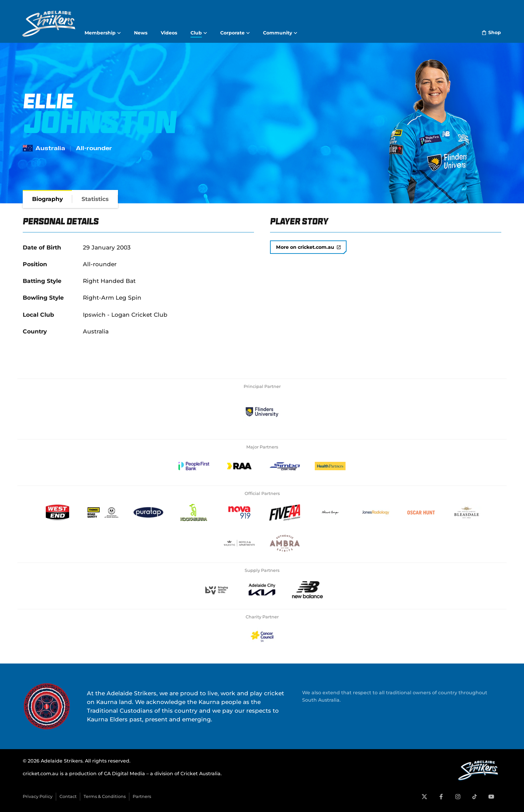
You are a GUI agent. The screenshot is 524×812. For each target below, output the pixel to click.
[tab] (47, 199)
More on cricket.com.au (308, 247)
